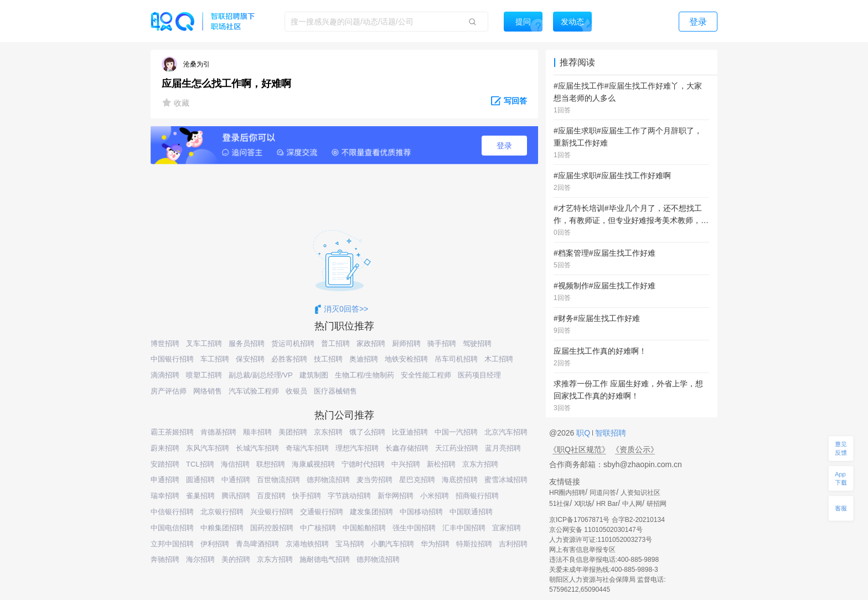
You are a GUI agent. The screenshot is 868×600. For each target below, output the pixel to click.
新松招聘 (441, 464)
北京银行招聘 (222, 512)
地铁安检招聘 (406, 359)
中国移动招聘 (421, 512)
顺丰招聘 (257, 432)
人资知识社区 (640, 493)
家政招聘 (371, 343)
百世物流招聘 (278, 480)
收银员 (296, 391)
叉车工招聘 (204, 343)
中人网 (632, 504)
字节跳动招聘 (349, 496)
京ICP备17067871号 (579, 520)
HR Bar (607, 504)
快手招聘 (307, 496)
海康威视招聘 (313, 464)
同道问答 (603, 493)
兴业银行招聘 (272, 512)
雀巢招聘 (200, 496)
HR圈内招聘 (567, 493)
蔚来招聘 (165, 448)
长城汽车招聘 (257, 448)
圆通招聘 (200, 480)
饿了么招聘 (367, 432)
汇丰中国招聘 (464, 528)
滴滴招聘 (165, 375)
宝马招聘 (350, 544)
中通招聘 (236, 480)
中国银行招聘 (172, 359)
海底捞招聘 (460, 480)
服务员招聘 (247, 343)
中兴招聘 (406, 464)
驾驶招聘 (477, 343)
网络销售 (208, 391)
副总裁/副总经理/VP (261, 375)
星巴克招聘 (417, 480)
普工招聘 (335, 343)
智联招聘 (609, 433)
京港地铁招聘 (307, 544)
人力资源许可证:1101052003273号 (601, 540)
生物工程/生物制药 (365, 375)
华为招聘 (435, 544)
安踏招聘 (165, 464)
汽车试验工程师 (254, 391)
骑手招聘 (442, 343)
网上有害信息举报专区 (582, 550)
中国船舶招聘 (364, 528)
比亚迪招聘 (410, 432)
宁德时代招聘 (363, 464)
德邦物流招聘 (328, 480)
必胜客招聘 (289, 359)
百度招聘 (271, 496)
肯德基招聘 (218, 432)
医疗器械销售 (335, 391)
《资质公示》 (635, 449)
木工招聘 (499, 359)
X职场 (583, 504)
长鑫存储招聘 (407, 448)
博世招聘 (165, 343)
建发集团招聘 (371, 512)
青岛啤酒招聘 (257, 544)
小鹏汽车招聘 (392, 544)
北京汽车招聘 (506, 432)
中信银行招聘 (172, 512)
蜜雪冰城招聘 (506, 480)
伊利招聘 (215, 544)
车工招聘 (215, 359)
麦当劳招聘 (374, 480)
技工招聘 (328, 359)
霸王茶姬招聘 (172, 432)
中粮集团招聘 (222, 528)
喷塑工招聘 (204, 375)
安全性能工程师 (426, 375)
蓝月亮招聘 (503, 448)
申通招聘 (165, 480)
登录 (504, 146)
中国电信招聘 (172, 528)
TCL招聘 (200, 464)
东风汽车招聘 (208, 448)
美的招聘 (236, 559)
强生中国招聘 (414, 528)
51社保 (559, 504)
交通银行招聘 (322, 512)
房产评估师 (169, 391)
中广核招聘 (318, 528)
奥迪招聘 (364, 359)
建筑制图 (314, 375)
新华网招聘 (396, 496)
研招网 (657, 504)
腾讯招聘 (236, 496)
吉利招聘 (513, 544)
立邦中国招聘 (172, 544)
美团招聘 (293, 432)
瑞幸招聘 (165, 496)
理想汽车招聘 (357, 448)
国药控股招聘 (272, 528)
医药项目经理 (479, 375)
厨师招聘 (406, 343)
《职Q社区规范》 (579, 449)
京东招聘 (328, 432)
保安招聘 (250, 359)
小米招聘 (435, 496)
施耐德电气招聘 (325, 559)
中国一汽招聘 (456, 432)
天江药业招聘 (457, 448)
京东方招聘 (480, 464)
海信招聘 (235, 464)
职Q (584, 433)
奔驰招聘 (165, 559)
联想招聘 (271, 464)
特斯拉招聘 (474, 544)
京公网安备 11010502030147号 (596, 530)
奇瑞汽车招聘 (307, 448)
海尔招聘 (200, 559)
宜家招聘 (507, 528)
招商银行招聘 (477, 496)
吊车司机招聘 (456, 359)
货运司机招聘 (293, 343)
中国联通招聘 (471, 512)
